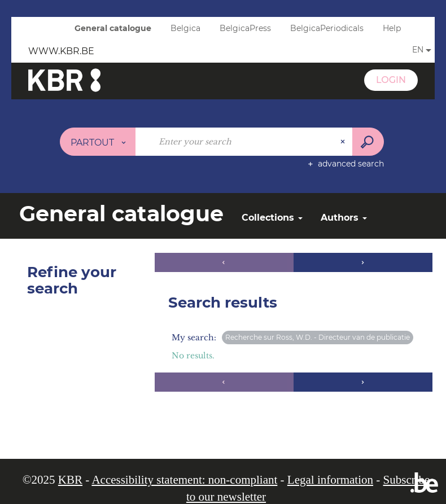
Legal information (330, 480)
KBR (70, 480)
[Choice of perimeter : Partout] (98, 142)
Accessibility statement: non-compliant (184, 480)
